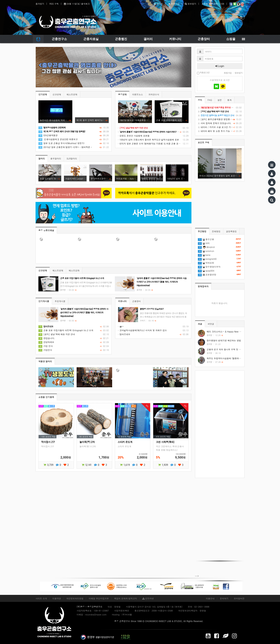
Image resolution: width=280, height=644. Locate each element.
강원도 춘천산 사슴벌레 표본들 (134, 136)
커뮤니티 (175, 39)
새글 (200, 324)
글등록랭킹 (231, 231)
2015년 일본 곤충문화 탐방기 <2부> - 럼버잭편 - (65, 147)
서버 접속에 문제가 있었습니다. (220, 123)
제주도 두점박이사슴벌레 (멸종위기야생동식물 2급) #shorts (236, 358)
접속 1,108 (219, 4)
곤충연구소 (59, 39)
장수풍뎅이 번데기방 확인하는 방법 (224, 340)
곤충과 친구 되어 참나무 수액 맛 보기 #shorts (229, 349)
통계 (229, 100)
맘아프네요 (124, 334)
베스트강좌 (74, 270)
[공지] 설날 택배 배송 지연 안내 (57, 334)
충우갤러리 (56, 158)
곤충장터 (204, 39)
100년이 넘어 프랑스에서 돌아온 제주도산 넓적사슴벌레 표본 (148, 140)
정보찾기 (190, 4)
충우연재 (122, 94)
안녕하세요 (46, 342)
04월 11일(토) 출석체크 (77, 4)
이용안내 (210, 598)
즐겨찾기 (40, 4)
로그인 (158, 4)
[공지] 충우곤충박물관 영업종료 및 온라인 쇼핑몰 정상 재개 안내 (220, 119)
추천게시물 (60, 301)
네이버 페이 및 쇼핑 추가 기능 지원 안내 (220, 131)
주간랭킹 (202, 231)
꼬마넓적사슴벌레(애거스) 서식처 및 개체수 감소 (142, 330)
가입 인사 (46, 346)
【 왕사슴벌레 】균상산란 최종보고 (58, 139)
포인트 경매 (204, 142)
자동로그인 (203, 73)
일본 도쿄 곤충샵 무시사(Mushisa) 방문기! (61, 143)
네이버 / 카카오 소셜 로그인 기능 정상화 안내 (220, 127)
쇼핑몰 (205, 4)
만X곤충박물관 (48, 135)
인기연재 (43, 94)
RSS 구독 (54, 4)
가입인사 (45, 350)
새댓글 (211, 324)
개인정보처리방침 (75, 598)
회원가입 (174, 4)
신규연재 (57, 94)
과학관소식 (154, 94)
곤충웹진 (121, 39)
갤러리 (148, 39)
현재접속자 (203, 286)
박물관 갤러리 (45, 361)
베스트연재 (72, 94)
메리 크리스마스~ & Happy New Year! (226, 331)
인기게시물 (44, 301)
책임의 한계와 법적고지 (126, 598)
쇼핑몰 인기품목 (46, 397)
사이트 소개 (41, 598)
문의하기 (224, 598)
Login (220, 66)
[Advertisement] (220, 424)
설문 (220, 100)
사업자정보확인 (122, 611)
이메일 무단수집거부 (99, 598)
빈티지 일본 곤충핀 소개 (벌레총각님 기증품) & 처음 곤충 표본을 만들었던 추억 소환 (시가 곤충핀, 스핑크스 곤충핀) (175, 143)
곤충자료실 (91, 39)
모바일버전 (239, 598)
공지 (200, 100)
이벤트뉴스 (137, 94)
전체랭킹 (216, 231)
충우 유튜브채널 (46, 230)
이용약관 (57, 598)
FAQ (210, 100)
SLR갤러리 (72, 158)
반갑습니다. (47, 338)
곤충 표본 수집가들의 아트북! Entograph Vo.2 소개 (66, 330)
